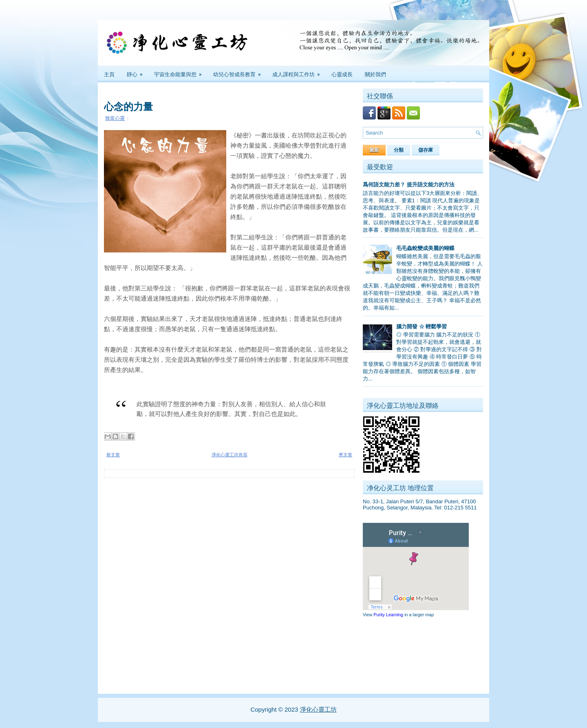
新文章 (113, 455)
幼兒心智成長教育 (240, 72)
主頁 (109, 74)
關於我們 (375, 74)
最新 (374, 150)
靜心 (137, 72)
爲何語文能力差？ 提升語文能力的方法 (409, 185)
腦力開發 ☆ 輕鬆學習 (421, 326)
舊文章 (345, 455)
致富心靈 (115, 118)
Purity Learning (388, 615)
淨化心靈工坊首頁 (230, 455)
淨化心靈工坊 (318, 709)
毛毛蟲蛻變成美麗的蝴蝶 (425, 248)
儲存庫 (426, 150)
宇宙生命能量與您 (181, 72)
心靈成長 (342, 74)
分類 (399, 150)
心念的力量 (128, 106)
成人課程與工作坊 (299, 72)
